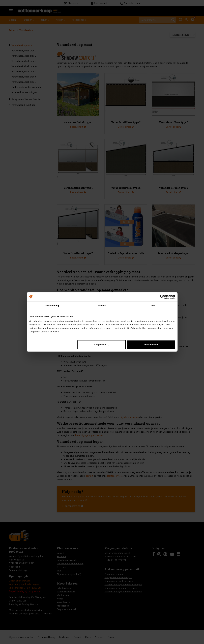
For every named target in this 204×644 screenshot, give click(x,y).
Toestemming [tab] (52, 305)
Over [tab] (152, 305)
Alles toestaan (151, 345)
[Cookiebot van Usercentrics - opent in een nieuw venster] (161, 297)
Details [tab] (102, 305)
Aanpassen (102, 345)
